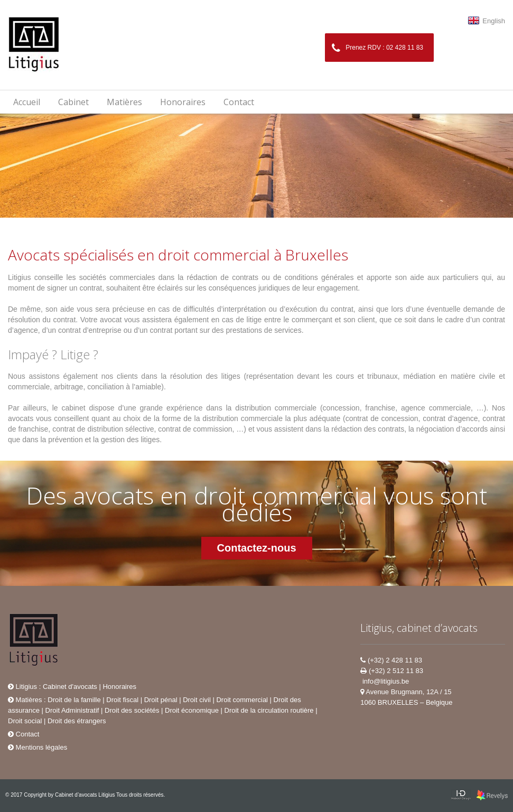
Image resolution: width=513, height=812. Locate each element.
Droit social (25, 721)
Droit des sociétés (132, 710)
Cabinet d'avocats (70, 687)
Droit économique (192, 710)
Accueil (27, 102)
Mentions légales (38, 747)
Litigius (22, 687)
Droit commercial (242, 700)
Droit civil (197, 700)
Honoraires (183, 102)
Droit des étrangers (77, 721)
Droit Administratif (72, 710)
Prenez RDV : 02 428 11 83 (377, 48)
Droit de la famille (74, 700)
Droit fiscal (122, 700)
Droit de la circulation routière (269, 710)
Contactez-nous (257, 548)
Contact (239, 102)
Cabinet (73, 102)
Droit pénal (161, 700)
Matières (25, 700)
